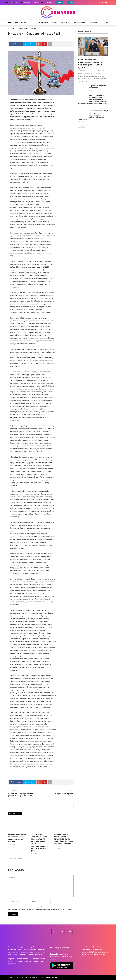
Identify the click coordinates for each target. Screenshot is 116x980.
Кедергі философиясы (64, 793)
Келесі (20, 858)
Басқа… (34, 28)
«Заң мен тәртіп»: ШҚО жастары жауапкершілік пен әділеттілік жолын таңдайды (93, 115)
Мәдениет (44, 23)
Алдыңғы (12, 858)
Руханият (23, 28)
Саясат (33, 23)
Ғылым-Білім (80, 23)
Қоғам (54, 23)
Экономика (66, 23)
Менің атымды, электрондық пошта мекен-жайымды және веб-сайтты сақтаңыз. (40, 909)
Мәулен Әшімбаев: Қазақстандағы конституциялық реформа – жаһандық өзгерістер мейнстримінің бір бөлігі (92, 99)
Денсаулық (94, 23)
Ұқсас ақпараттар (15, 814)
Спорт (13, 28)
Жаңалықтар (20, 23)
